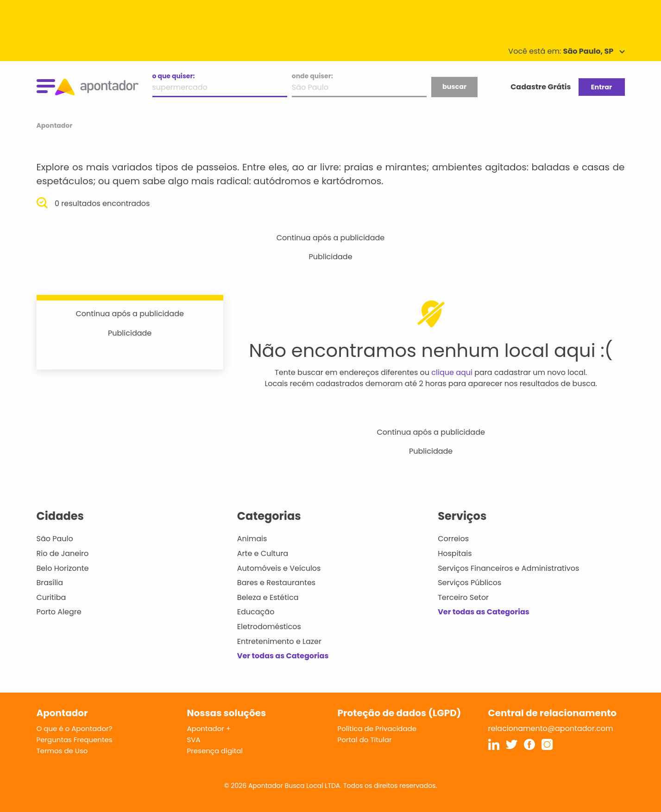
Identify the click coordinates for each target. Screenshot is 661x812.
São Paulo (55, 539)
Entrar (601, 87)
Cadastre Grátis (541, 87)
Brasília (50, 583)
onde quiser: (312, 76)
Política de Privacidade (377, 728)
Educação (256, 612)
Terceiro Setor (463, 597)
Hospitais (455, 553)
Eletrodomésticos (269, 627)
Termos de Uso (62, 751)
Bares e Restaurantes (276, 583)
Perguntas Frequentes (75, 740)
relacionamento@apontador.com (551, 728)
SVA (194, 740)
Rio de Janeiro (63, 553)
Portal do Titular (365, 740)
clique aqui (452, 372)
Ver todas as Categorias (283, 656)
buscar (454, 87)
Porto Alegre (59, 612)
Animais (252, 539)
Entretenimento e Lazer (279, 641)
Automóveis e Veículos (279, 568)
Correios (453, 539)
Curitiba (51, 597)
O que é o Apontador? (75, 728)
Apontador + (209, 728)
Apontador (55, 125)
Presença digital (215, 751)
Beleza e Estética (268, 597)
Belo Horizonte (63, 568)
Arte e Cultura (263, 553)
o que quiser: (174, 76)
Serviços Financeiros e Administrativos (508, 568)
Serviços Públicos (469, 583)
